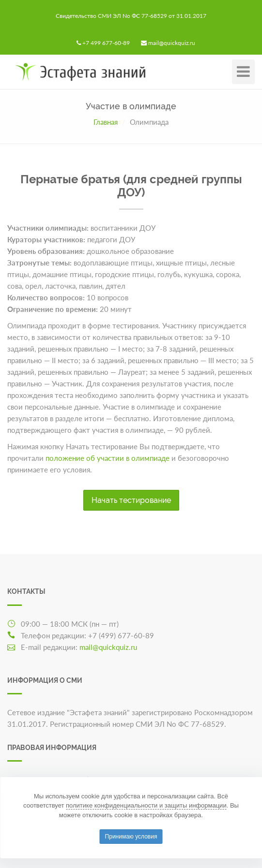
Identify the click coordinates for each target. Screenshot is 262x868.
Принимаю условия (131, 837)
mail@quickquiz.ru (172, 43)
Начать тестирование (131, 500)
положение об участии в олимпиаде (108, 458)
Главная (106, 122)
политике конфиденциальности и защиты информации (146, 805)
